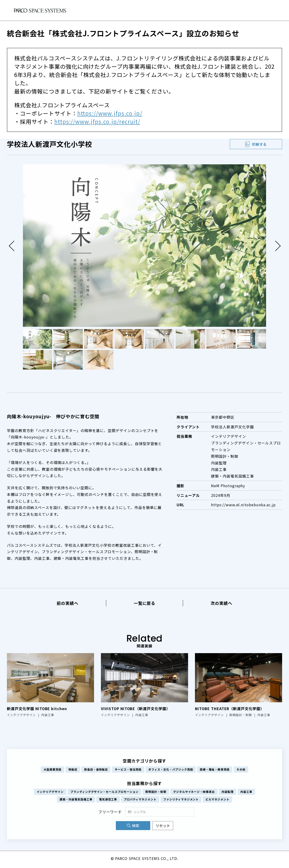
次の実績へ (221, 603)
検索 (136, 827)
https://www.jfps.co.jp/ (110, 113)
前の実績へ (68, 603)
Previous (14, 246)
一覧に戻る (145, 603)
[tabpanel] (144, 246)
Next (275, 246)
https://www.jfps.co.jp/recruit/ (97, 121)
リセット (163, 827)
